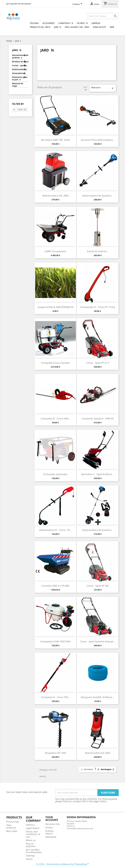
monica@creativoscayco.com (80, 828)
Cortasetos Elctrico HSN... (56, 418)
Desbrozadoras (19, 69)
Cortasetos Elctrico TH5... (55, 697)
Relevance (103, 88)
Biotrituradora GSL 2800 (56, 196)
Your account (52, 819)
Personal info (53, 824)
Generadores (18, 73)
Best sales (12, 831)
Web (112, 27)
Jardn (58, 27)
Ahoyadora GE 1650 (56, 753)
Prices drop (13, 822)
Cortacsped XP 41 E (98, 363)
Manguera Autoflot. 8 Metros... (98, 697)
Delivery (30, 825)
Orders (49, 827)
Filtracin (82, 23)
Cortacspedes (19, 65)
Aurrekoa (86, 770)
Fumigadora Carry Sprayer (55, 363)
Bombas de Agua (20, 62)
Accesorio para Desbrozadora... (98, 140)
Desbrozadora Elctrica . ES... (56, 530)
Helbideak (51, 837)
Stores (29, 859)
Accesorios (49, 23)
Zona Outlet (100, 27)
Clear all (20, 109)
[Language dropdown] (78, 4)
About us (31, 840)
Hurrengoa (108, 770)
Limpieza (96, 23)
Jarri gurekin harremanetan (19, 4)
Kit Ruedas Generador (56, 474)
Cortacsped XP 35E (98, 586)
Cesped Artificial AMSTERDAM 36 (56, 307)
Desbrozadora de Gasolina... (98, 196)
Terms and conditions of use (33, 834)
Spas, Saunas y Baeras (77, 27)
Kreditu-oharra (50, 832)
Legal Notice (33, 828)
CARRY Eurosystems (55, 251)
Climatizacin (66, 23)
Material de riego (18, 85)
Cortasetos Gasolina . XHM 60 (98, 418)
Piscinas (34, 23)
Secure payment (31, 845)
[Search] (103, 16)
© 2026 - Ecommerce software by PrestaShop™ (63, 864)
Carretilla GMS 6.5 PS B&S (56, 586)
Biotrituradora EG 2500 (98, 753)
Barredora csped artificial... (98, 474)
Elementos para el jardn (20, 78)
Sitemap (30, 856)
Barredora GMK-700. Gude (55, 140)
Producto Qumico (40, 27)
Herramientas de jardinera (20, 56)
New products (11, 826)
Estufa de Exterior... (98, 251)
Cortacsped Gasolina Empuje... (98, 641)
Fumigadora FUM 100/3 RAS (56, 641)
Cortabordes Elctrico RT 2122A (98, 307)
